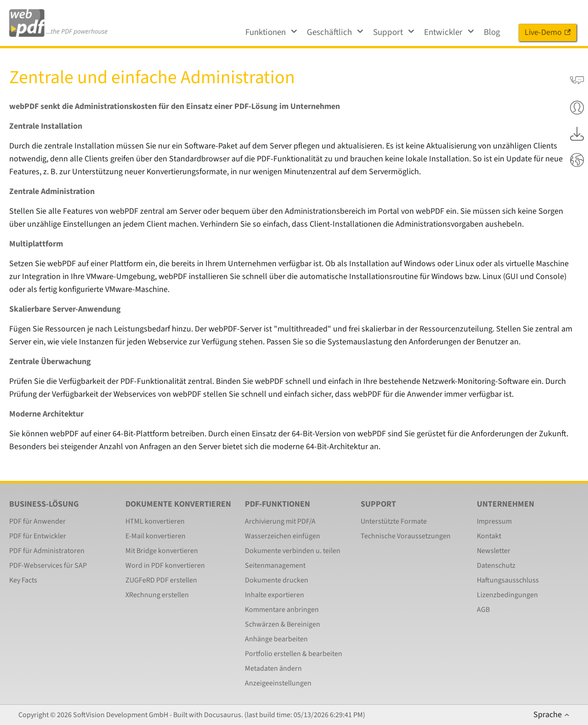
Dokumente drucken (277, 580)
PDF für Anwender (37, 521)
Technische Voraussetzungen (406, 536)
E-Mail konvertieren (155, 536)
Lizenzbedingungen (507, 595)
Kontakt (489, 536)
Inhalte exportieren (274, 595)
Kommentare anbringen (282, 610)
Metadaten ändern (273, 668)
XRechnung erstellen (157, 595)
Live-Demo (548, 32)
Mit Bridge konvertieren (162, 551)
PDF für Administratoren (47, 551)
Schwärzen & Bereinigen (283, 624)
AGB (483, 610)
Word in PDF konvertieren (165, 565)
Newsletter (494, 551)
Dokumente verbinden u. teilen (293, 551)
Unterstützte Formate (394, 521)
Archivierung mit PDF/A (280, 521)
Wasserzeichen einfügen (283, 536)
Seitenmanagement (275, 565)
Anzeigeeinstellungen (278, 683)
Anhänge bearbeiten (276, 639)
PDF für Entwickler (38, 536)
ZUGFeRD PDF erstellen (161, 580)
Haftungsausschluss (508, 580)
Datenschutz (496, 565)
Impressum (494, 521)
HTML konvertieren (155, 521)
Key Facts (23, 580)
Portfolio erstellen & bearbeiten (294, 654)
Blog (492, 32)
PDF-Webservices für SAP (48, 565)
